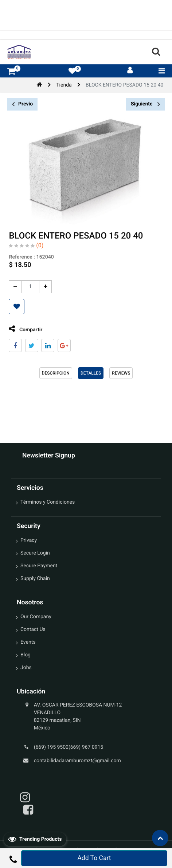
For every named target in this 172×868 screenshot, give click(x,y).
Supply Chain (35, 579)
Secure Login (35, 553)
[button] (17, 307)
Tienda (64, 85)
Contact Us (33, 629)
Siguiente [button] (145, 104)
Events (28, 642)
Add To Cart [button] (94, 858)
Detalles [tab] (91, 373)
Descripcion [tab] (56, 373)
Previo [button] (22, 104)
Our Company (36, 617)
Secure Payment (39, 566)
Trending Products (35, 839)
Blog (26, 655)
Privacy (29, 540)
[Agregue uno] (45, 287)
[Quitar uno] (15, 287)
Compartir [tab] (26, 329)
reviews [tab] (121, 373)
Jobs (26, 668)
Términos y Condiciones (48, 502)
